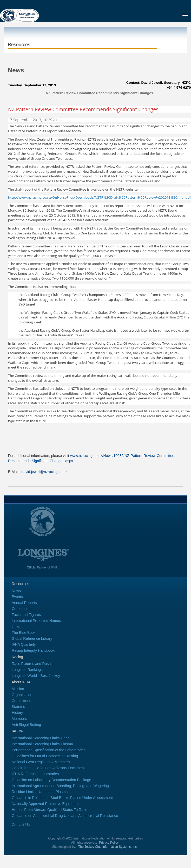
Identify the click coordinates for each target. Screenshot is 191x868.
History (17, 713)
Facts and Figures (26, 615)
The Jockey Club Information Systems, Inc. (108, 847)
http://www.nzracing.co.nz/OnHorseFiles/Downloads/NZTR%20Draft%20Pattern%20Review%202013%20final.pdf (99, 197)
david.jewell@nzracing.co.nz (44, 472)
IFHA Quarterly (24, 644)
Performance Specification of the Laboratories (49, 750)
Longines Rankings (27, 670)
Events (17, 597)
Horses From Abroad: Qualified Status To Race (50, 810)
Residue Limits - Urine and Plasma (40, 792)
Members (19, 719)
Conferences (22, 609)
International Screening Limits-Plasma (42, 744)
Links (16, 627)
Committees (21, 701)
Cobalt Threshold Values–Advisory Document (48, 768)
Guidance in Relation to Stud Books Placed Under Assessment (62, 798)
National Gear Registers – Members (41, 762)
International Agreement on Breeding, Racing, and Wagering (60, 786)
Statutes (18, 707)
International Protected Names (36, 621)
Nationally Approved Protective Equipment (46, 804)
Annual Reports (24, 603)
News (16, 591)
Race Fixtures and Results (33, 664)
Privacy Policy (109, 843)
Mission (18, 689)
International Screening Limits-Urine (41, 738)
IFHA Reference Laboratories (35, 774)
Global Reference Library (32, 638)
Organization (22, 695)
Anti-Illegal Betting (26, 725)
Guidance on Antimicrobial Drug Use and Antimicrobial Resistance (65, 816)
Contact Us (21, 825)
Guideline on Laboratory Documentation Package (51, 780)
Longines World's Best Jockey (36, 676)
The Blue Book (24, 633)
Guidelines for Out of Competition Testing (45, 756)
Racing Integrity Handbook (33, 650)
